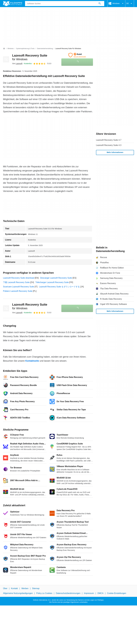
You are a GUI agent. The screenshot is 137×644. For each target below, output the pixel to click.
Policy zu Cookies (44, 593)
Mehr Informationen (115, 152)
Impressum (89, 593)
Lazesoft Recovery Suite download (19, 278)
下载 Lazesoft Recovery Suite (16, 282)
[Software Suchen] (100, 4)
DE (130, 4)
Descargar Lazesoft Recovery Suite (56, 278)
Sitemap (36, 588)
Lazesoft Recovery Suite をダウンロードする (59, 287)
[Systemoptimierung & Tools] (25, 49)
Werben (25, 588)
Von (17, 64)
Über (5, 588)
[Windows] (11, 49)
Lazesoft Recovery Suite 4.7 (109, 140)
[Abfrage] (65, 4)
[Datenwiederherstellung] (45, 49)
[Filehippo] (13, 4)
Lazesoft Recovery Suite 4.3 (109, 145)
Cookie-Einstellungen (117, 593)
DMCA (101, 593)
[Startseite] (4, 49)
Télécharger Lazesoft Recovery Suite (52, 282)
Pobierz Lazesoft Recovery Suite (18, 291)
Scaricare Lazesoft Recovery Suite (19, 287)
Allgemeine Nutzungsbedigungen (18, 593)
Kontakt (14, 588)
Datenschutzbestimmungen (68, 593)
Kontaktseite (32, 361)
